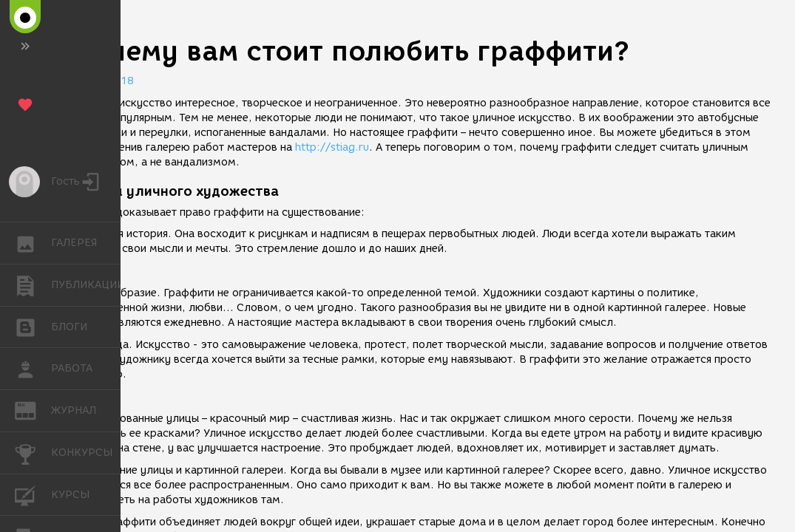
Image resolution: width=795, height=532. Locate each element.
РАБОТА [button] (33, 369)
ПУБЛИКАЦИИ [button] (33, 285)
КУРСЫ (33, 494)
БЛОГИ (33, 326)
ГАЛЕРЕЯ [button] (33, 243)
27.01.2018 (104, 81)
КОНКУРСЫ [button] (33, 453)
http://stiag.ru (332, 147)
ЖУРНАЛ (33, 410)
